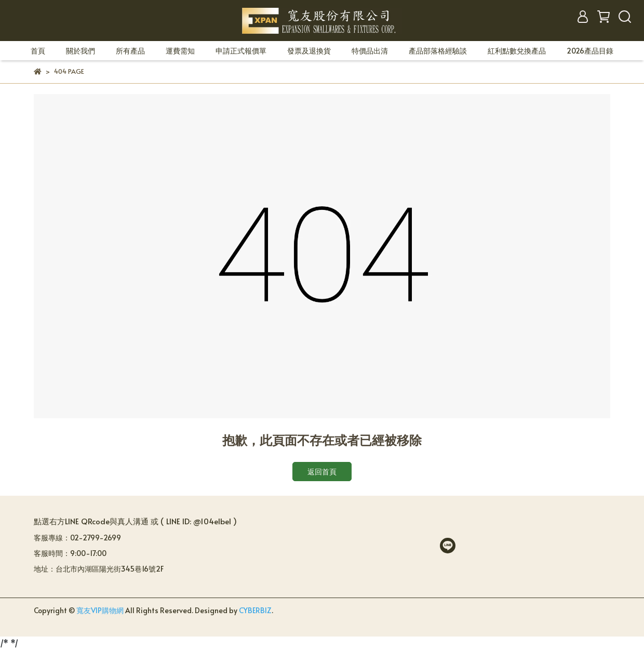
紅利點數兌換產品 (517, 51)
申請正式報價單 (241, 51)
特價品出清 (370, 51)
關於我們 (81, 51)
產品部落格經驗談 (438, 51)
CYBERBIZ (255, 610)
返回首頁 (322, 472)
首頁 (38, 51)
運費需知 (180, 51)
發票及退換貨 (309, 51)
